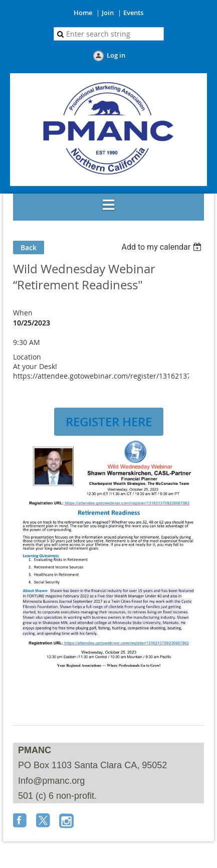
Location (27, 357)
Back (29, 247)
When (23, 313)
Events (133, 13)
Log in (116, 55)
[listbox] (163, 247)
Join (108, 13)
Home (83, 13)
